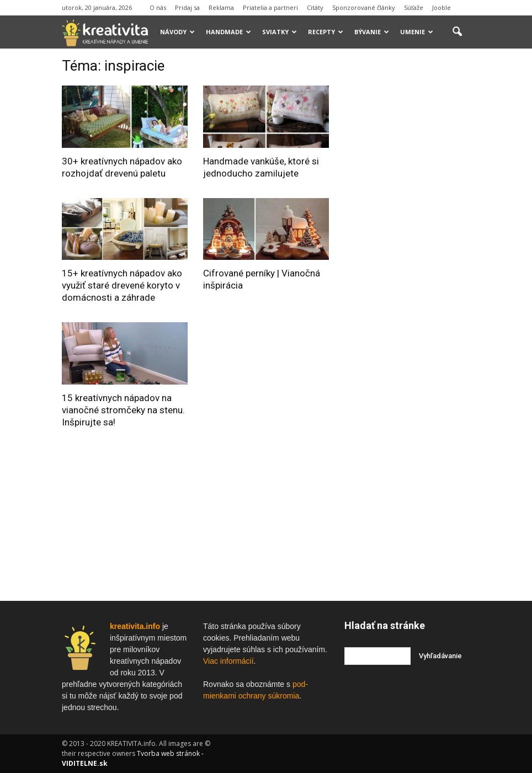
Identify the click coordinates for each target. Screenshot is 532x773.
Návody (177, 32)
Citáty (315, 7)
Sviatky (280, 32)
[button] (457, 32)
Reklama (221, 7)
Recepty (326, 32)
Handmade (228, 32)
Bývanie (372, 32)
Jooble (441, 7)
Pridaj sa (187, 7)
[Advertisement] (427, 223)
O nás (158, 7)
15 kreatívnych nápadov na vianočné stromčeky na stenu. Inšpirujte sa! (123, 410)
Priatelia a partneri (270, 7)
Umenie (417, 32)
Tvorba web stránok (168, 753)
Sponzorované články (364, 7)
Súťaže (414, 7)
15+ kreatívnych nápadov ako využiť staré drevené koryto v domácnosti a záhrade (122, 285)
